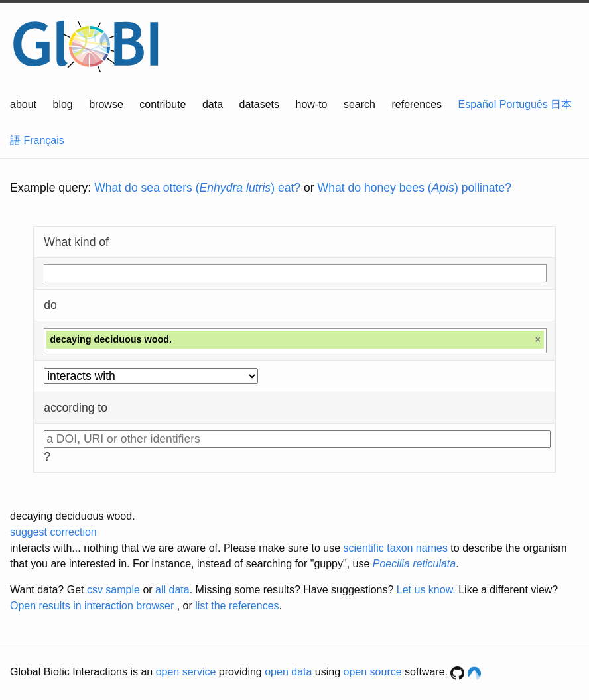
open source (373, 672)
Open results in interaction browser (92, 606)
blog (63, 104)
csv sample (113, 590)
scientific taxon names (395, 548)
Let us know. (426, 590)
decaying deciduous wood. (73, 516)
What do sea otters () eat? (197, 188)
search (360, 104)
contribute (163, 104)
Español (478, 104)
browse (106, 104)
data (213, 104)
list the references (237, 606)
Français (43, 140)
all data (172, 590)
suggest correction (53, 532)
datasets (259, 104)
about (23, 104)
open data (288, 672)
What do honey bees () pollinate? (415, 188)
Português (524, 104)
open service (186, 672)
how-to (311, 104)
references (417, 104)
